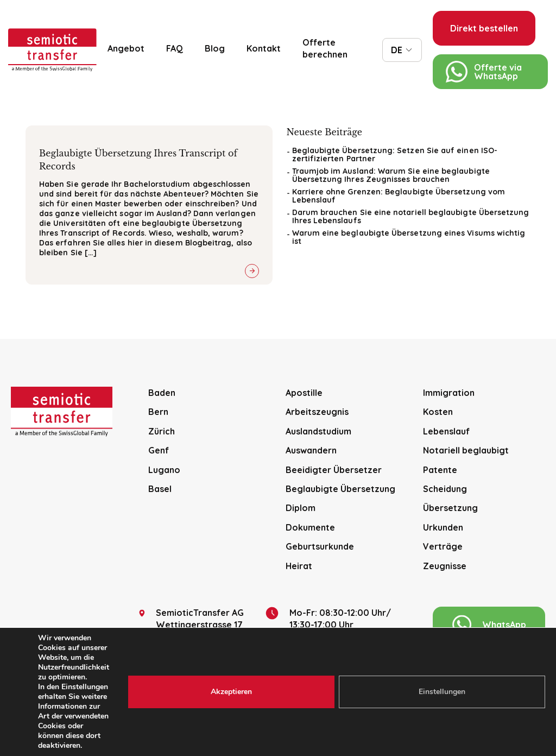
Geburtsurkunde (320, 546)
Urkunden (443, 527)
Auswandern (311, 450)
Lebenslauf (446, 431)
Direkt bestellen (484, 28)
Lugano (164, 470)
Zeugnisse (445, 566)
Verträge (443, 546)
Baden (162, 393)
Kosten (438, 412)
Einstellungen (442, 692)
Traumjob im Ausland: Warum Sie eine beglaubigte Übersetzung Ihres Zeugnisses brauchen (391, 175)
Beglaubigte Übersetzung (340, 489)
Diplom (301, 508)
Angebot (126, 48)
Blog (215, 48)
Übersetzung (450, 508)
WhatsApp (489, 625)
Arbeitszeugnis (317, 412)
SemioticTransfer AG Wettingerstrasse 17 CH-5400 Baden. (191, 625)
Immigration (449, 393)
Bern (158, 412)
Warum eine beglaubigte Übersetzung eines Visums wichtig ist (409, 237)
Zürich (162, 431)
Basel (160, 489)
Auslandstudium (318, 431)
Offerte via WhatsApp (484, 72)
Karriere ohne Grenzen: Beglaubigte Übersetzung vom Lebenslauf (399, 196)
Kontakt (264, 48)
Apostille (304, 393)
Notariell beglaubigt (466, 450)
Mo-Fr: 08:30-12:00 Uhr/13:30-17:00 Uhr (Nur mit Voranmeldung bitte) (340, 625)
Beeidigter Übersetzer (334, 470)
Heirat (299, 566)
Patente (440, 470)
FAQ (175, 48)
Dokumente (310, 527)
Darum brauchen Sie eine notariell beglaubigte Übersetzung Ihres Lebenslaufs (411, 216)
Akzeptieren (231, 692)
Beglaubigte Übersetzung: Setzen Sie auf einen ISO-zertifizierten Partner (395, 155)
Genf (159, 450)
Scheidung (445, 489)
